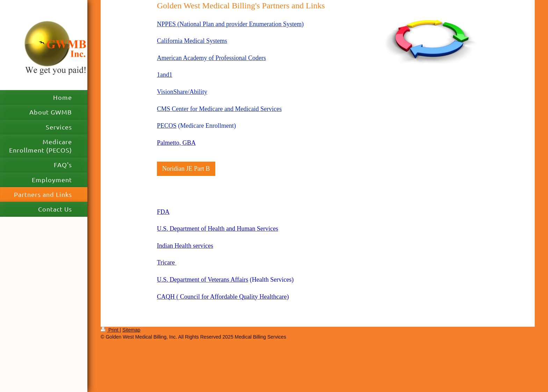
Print (110, 330)
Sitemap (131, 330)
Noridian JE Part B (186, 169)
